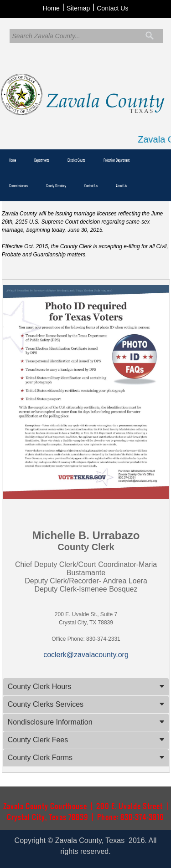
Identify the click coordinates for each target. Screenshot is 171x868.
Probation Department (117, 160)
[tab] (86, 687)
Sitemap (78, 8)
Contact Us (112, 8)
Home (51, 8)
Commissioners (18, 186)
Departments (42, 160)
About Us (121, 186)
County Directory (56, 186)
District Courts (76, 160)
